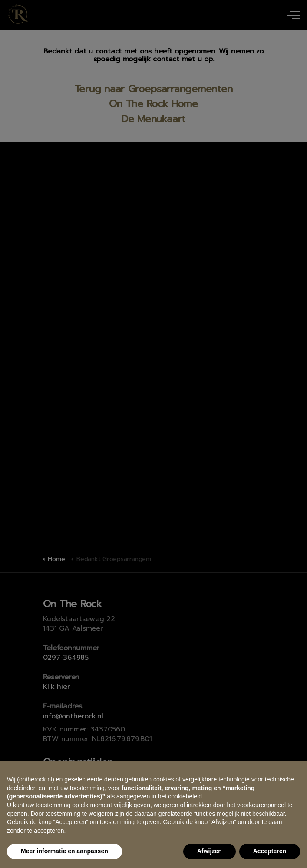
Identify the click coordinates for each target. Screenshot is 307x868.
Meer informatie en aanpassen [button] (64, 851)
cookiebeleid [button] (185, 796)
